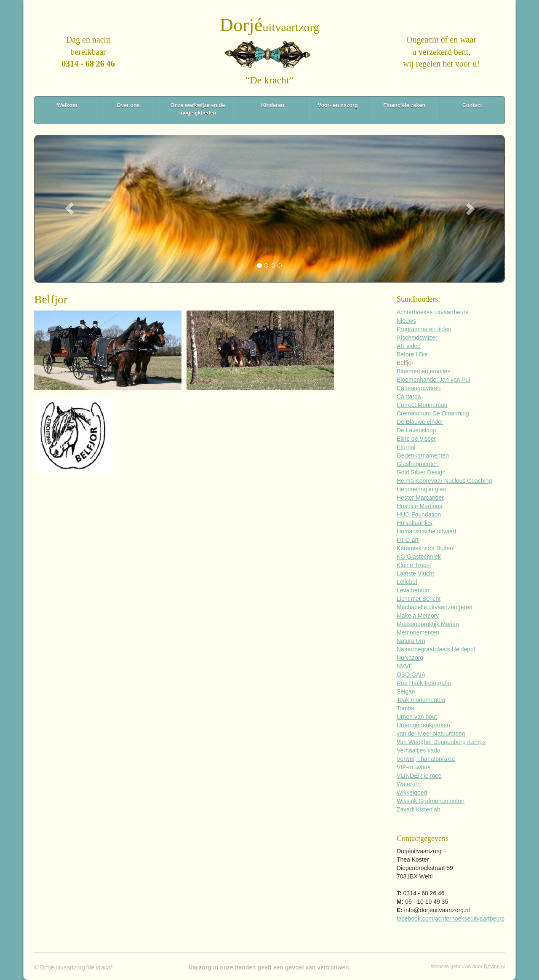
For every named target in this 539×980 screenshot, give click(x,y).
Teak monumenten (421, 700)
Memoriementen (418, 632)
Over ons (128, 105)
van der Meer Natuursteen (431, 734)
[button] (69, 209)
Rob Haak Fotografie (424, 683)
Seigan (406, 691)
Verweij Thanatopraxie (426, 759)
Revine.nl (494, 967)
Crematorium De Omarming (433, 413)
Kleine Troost (414, 565)
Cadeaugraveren (419, 388)
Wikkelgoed (412, 793)
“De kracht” (269, 80)
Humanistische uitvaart (427, 531)
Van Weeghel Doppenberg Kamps (441, 742)
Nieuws (406, 321)
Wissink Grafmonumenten (431, 801)
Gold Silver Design (421, 472)
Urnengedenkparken (423, 725)
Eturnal (406, 447)
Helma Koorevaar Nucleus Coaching (444, 481)
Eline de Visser (416, 439)
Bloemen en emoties (424, 371)
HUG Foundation (419, 514)
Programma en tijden (424, 329)
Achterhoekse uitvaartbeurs (432, 312)
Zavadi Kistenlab (419, 809)
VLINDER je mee (419, 776)
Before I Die (412, 354)
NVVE (405, 666)
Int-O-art (408, 540)
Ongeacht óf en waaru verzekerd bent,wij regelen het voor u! (441, 52)
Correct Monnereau (422, 405)
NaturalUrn (411, 641)
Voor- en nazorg (338, 105)
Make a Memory (418, 616)
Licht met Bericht (419, 599)
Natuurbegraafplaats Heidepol (436, 649)
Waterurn (409, 784)
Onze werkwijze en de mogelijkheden (198, 109)
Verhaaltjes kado (419, 750)
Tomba (406, 708)
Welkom (67, 105)
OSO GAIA (411, 675)
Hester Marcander (420, 498)
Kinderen (273, 105)
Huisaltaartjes (415, 523)
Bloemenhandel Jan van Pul (433, 380)
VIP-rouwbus (414, 767)
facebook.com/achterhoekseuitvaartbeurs (451, 918)
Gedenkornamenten (423, 455)
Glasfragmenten (418, 464)
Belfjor (405, 363)
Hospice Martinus (419, 506)
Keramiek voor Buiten (425, 548)
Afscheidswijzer (417, 337)
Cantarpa (409, 396)
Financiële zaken (404, 105)
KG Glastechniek (419, 557)
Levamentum (414, 590)
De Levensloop (416, 430)
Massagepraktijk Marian (428, 624)
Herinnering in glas (421, 489)
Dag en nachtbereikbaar (88, 52)
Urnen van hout (417, 717)
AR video (409, 346)
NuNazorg (410, 658)
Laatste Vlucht (415, 573)
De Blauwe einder (420, 422)
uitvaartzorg (270, 27)
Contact (472, 105)
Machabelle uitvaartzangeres (434, 607)
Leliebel (407, 582)
